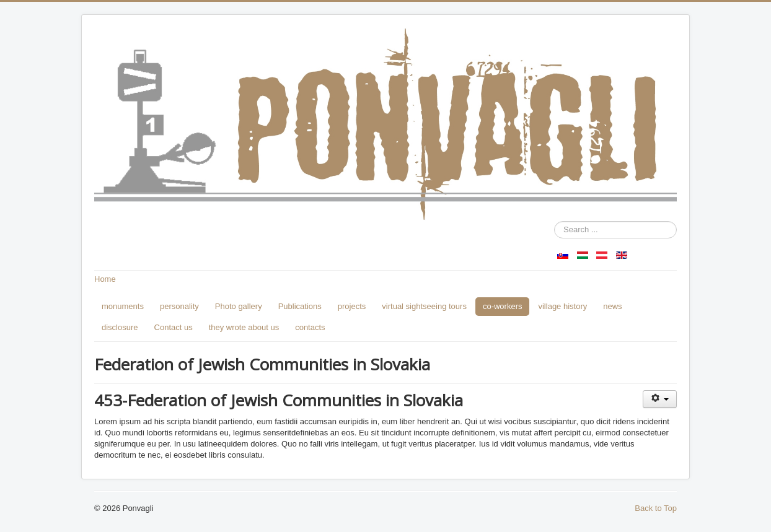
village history (562, 306)
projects (352, 306)
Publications (300, 306)
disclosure (120, 327)
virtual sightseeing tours (424, 306)
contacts (310, 327)
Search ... (554, 221)
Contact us (174, 327)
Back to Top (656, 508)
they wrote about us (244, 327)
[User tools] (660, 399)
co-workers (503, 306)
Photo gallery (239, 306)
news (612, 306)
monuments (123, 306)
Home (105, 279)
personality (179, 306)
